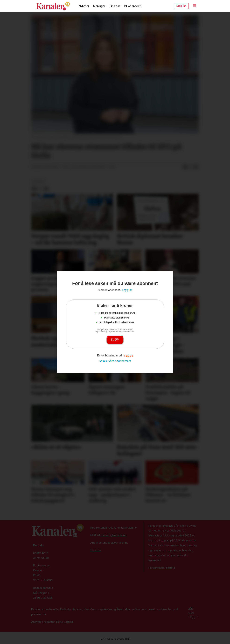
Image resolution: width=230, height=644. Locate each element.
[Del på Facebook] (185, 167)
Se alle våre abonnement (115, 361)
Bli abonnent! (133, 6)
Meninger (99, 6)
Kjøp (115, 340)
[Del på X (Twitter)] (190, 167)
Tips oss (115, 6)
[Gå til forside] (53, 6)
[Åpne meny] (195, 6)
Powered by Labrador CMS (115, 639)
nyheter (39, 181)
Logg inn (181, 6)
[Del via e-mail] (196, 167)
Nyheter (84, 6)
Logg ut (193, 617)
